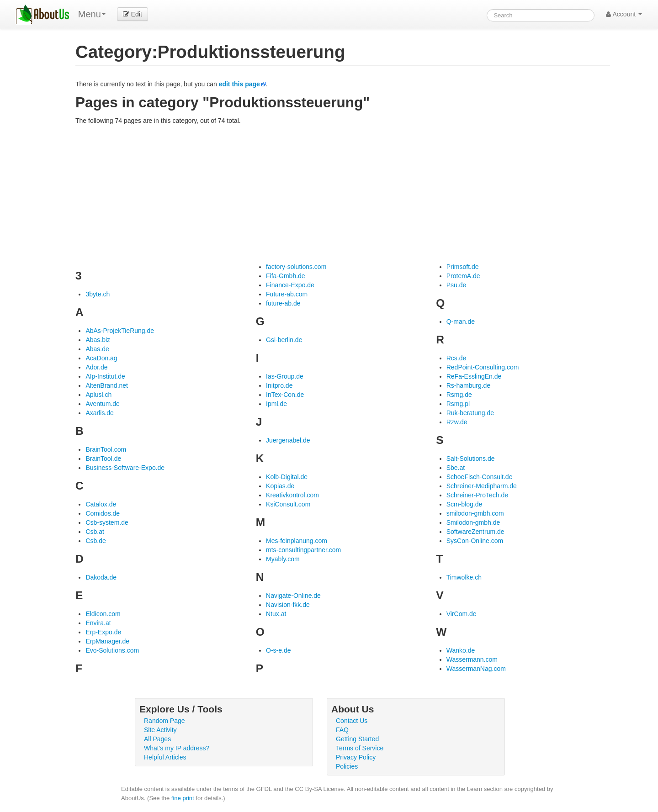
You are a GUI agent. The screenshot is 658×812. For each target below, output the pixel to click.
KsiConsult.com (288, 504)
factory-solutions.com (296, 267)
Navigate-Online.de (293, 596)
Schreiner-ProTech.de (477, 495)
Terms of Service (360, 748)
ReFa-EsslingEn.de (474, 376)
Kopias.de (280, 486)
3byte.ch (98, 294)
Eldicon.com (103, 614)
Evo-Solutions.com (112, 650)
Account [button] (624, 14)
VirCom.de (462, 614)
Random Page (164, 721)
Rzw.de (457, 422)
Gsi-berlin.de (284, 340)
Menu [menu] (92, 14)
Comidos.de (103, 513)
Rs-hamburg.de (469, 385)
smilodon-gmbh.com (475, 513)
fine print (183, 798)
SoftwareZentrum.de (475, 532)
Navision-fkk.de (288, 605)
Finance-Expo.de (290, 285)
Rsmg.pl (458, 404)
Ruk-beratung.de (470, 413)
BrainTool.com (106, 449)
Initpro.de (279, 385)
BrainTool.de (103, 459)
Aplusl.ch (98, 395)
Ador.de (96, 367)
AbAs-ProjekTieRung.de (120, 331)
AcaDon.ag (101, 358)
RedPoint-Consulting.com (483, 367)
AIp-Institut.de (105, 376)
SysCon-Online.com (475, 541)
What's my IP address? (177, 748)
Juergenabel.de (288, 440)
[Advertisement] (343, 194)
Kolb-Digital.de (287, 477)
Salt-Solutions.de (471, 459)
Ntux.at (276, 614)
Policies (347, 766)
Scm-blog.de (464, 504)
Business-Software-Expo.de (125, 468)
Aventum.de (102, 404)
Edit (133, 14)
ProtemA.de (463, 276)
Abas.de (97, 349)
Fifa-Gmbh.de (286, 276)
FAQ (342, 730)
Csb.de (96, 541)
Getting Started (357, 739)
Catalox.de (101, 504)
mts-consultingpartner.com (303, 550)
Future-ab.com (287, 294)
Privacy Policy (356, 757)
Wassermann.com (472, 659)
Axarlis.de (99, 413)
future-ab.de (283, 303)
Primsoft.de (463, 267)
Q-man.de (461, 322)
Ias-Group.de (285, 376)
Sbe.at (456, 468)
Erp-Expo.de (103, 632)
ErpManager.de (107, 641)
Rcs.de (456, 358)
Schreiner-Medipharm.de (482, 486)
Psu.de (456, 285)
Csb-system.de (107, 522)
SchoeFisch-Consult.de (480, 477)
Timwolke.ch (464, 577)
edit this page (239, 84)
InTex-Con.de (285, 395)
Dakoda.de (101, 577)
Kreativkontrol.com (292, 495)
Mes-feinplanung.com (297, 541)
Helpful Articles (165, 757)
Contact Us (352, 721)
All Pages (157, 739)
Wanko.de (461, 650)
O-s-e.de (278, 650)
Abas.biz (98, 340)
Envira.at (98, 623)
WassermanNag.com (476, 669)
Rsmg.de (459, 395)
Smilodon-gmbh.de (473, 522)
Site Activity (160, 730)
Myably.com (283, 559)
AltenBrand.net (107, 385)
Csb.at (95, 532)
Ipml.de (276, 404)
